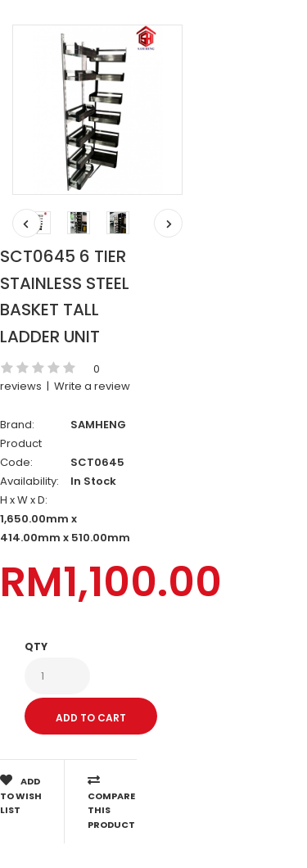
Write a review (92, 386)
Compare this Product (111, 802)
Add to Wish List (21, 795)
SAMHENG (98, 425)
